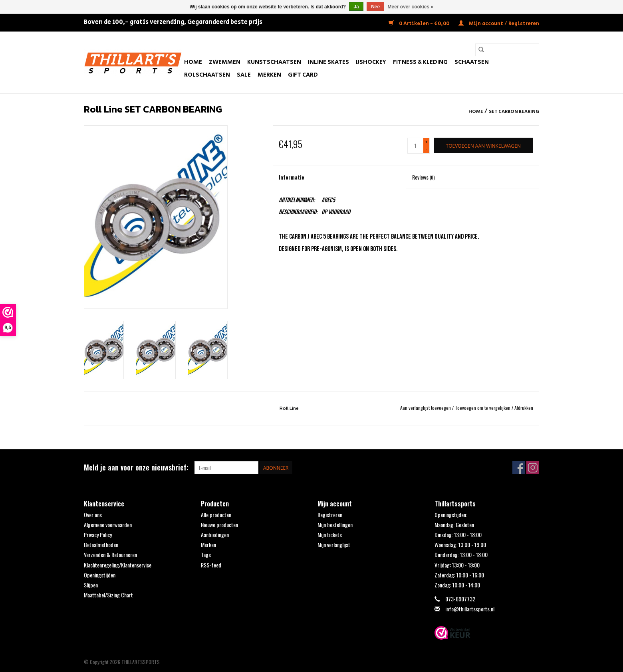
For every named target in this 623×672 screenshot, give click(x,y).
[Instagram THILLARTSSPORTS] (533, 468)
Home (193, 62)
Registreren (330, 515)
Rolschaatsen (207, 75)
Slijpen (91, 585)
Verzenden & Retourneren (110, 554)
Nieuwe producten (219, 525)
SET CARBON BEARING (514, 112)
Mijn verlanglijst (334, 545)
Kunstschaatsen (274, 62)
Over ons (93, 515)
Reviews (424, 177)
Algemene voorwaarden (108, 525)
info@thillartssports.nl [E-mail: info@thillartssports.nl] (470, 609)
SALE (244, 75)
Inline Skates (328, 62)
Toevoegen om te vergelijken (483, 408)
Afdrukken (524, 408)
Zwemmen (225, 62)
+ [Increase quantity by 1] (426, 142)
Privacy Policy (98, 535)
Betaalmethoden (101, 545)
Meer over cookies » (411, 7)
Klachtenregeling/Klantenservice (118, 565)
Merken (269, 75)
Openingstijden (100, 575)
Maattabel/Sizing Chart (108, 595)
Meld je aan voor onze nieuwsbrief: (136, 467)
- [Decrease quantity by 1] (427, 149)
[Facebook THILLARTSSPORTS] (519, 468)
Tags (206, 554)
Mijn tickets (330, 535)
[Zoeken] (507, 50)
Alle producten (216, 515)
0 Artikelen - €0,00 (420, 24)
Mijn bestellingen (335, 525)
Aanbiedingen (215, 535)
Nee (375, 7)
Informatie (292, 177)
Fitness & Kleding (420, 62)
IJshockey (371, 62)
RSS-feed (211, 565)
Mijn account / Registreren (499, 24)
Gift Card (303, 75)
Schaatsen (472, 62)
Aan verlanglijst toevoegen (426, 408)
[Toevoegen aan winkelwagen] (483, 145)
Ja (356, 7)
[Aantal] (415, 146)
